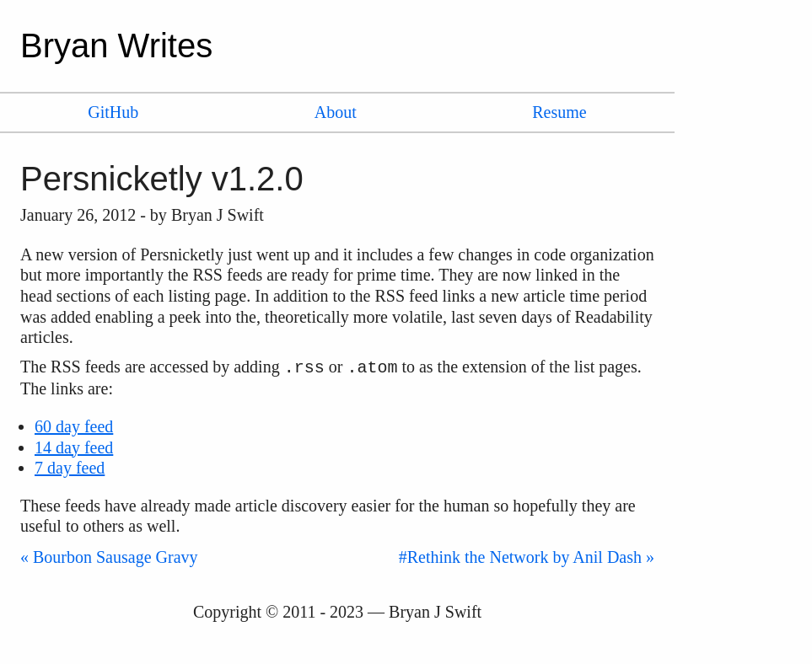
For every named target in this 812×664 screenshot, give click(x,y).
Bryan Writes (116, 46)
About (336, 112)
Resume (559, 112)
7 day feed (70, 468)
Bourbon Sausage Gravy (116, 557)
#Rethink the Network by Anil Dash (520, 557)
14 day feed (74, 447)
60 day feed (74, 426)
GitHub (113, 112)
